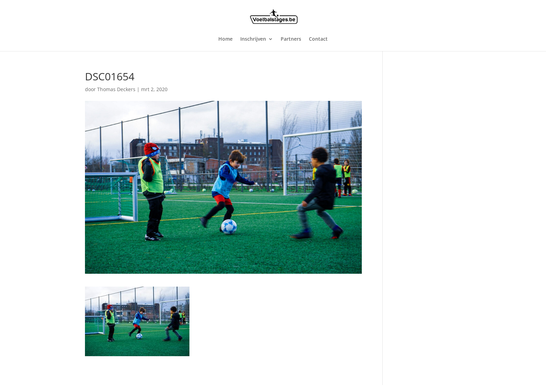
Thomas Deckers (116, 89)
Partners (291, 39)
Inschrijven (253, 39)
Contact (318, 39)
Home (225, 39)
